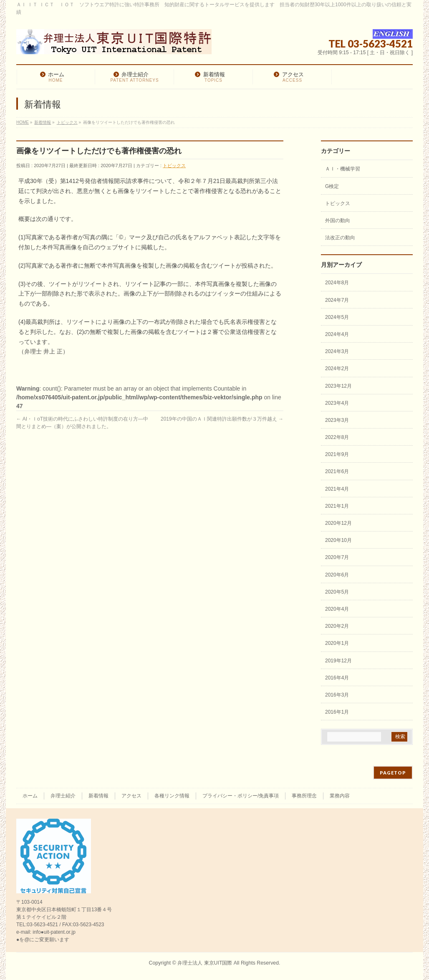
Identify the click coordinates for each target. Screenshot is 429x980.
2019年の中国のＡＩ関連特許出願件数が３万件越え (222, 419)
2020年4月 (337, 609)
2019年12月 (338, 661)
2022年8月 (337, 437)
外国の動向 (338, 221)
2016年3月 (337, 695)
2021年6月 (337, 471)
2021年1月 (337, 506)
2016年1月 (337, 712)
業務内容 (340, 796)
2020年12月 (338, 523)
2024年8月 (337, 283)
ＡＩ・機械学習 (343, 169)
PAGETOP (393, 773)
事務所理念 (304, 796)
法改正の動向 (340, 238)
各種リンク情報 (172, 796)
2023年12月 (338, 386)
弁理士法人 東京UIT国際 (205, 963)
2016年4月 (337, 678)
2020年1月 (337, 643)
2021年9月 (337, 454)
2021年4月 (337, 489)
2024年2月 (337, 368)
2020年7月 (337, 557)
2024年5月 (337, 317)
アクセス (131, 796)
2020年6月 (337, 575)
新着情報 (98, 796)
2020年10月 (338, 540)
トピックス (174, 165)
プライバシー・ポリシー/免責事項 (241, 796)
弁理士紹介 (63, 796)
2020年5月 (337, 592)
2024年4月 (337, 334)
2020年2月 (337, 626)
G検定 (332, 186)
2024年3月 (337, 351)
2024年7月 (337, 300)
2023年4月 (337, 403)
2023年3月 (337, 420)
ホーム (30, 796)
